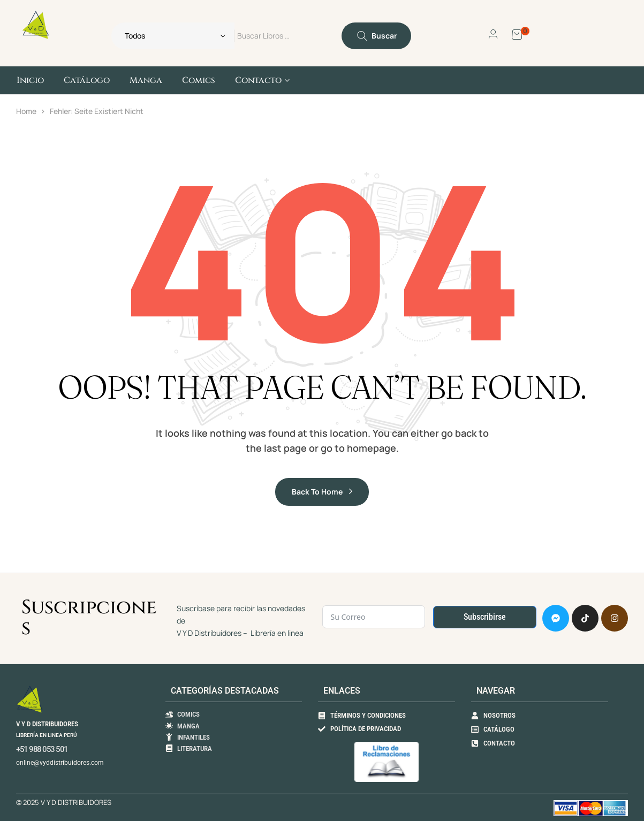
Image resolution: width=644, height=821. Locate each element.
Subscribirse (485, 617)
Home (26, 111)
